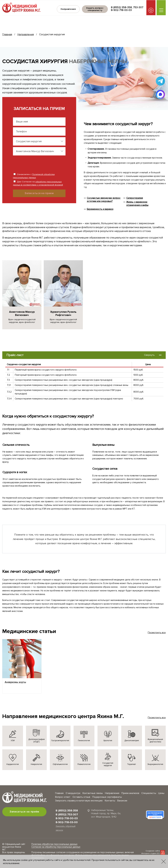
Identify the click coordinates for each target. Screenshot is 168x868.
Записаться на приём (24, 812)
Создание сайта (153, 851)
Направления (68, 9)
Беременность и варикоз (100, 209)
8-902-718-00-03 (121, 10)
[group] (22, 295)
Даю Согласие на (38, 183)
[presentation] (33, 163)
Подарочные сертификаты (107, 797)
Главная (7, 34)
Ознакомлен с (34, 176)
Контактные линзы (93, 793)
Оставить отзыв (81, 797)
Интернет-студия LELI (151, 853)
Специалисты (149, 793)
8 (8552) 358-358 (121, 7)
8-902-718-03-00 (67, 822)
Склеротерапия (135, 198)
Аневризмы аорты (15, 682)
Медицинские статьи (29, 631)
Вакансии (122, 801)
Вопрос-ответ (63, 797)
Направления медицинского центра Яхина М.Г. (63, 716)
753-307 (138, 7)
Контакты (110, 801)
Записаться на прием (39, 193)
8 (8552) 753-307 (67, 814)
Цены (161, 793)
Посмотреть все (157, 633)
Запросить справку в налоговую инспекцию (79, 801)
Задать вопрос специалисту (95, 9)
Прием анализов (130, 793)
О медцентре (73, 793)
